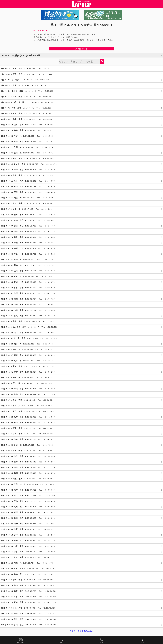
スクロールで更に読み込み (81, 631)
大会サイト (82, 49)
